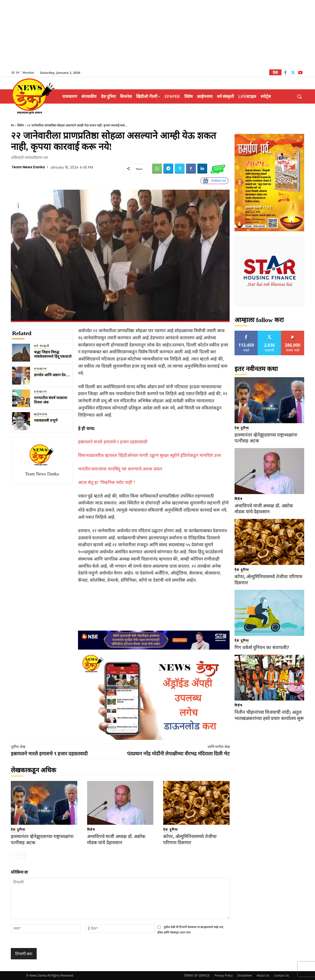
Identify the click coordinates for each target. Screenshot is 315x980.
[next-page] (22, 856)
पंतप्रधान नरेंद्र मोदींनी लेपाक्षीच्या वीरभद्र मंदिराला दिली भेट (178, 754)
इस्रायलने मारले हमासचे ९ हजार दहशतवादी (113, 442)
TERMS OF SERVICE (197, 975)
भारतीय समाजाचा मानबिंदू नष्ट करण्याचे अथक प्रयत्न (120, 469)
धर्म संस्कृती (42, 346)
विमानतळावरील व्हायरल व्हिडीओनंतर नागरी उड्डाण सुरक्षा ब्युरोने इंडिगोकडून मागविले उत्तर (150, 455)
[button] (299, 96)
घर (12, 125)
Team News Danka (28, 167)
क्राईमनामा (41, 414)
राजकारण (40, 369)
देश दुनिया (18, 830)
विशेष (21, 125)
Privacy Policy (224, 975)
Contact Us (281, 975)
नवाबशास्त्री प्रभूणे (46, 420)
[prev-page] (14, 856)
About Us (263, 975)
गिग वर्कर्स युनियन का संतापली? (262, 647)
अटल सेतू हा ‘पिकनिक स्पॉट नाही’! (107, 482)
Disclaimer (245, 975)
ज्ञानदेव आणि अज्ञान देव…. (52, 375)
